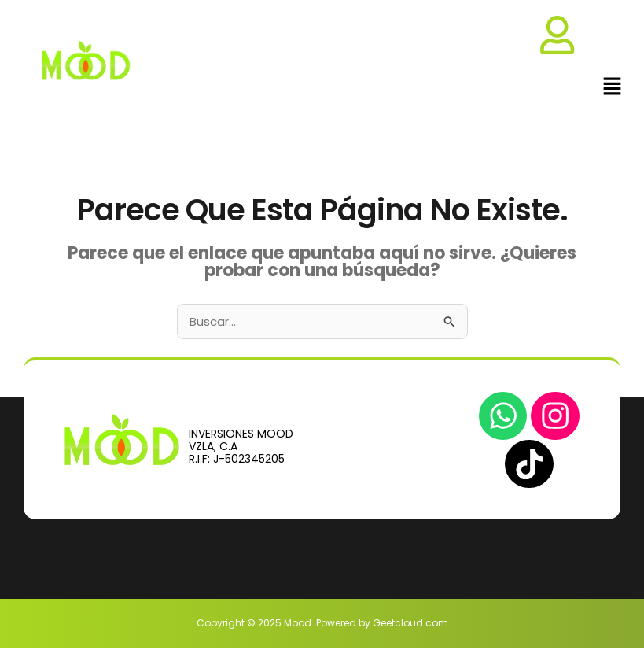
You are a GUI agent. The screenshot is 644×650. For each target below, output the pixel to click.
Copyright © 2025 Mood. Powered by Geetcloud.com (322, 625)
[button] (613, 88)
